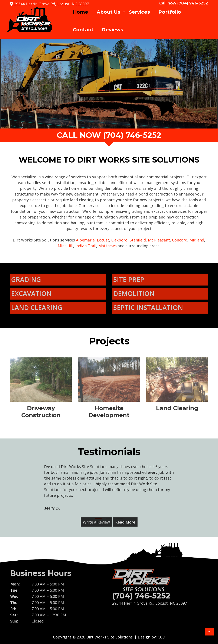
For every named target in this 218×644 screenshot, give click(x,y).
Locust (103, 240)
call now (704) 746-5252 (109, 135)
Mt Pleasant (159, 240)
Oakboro (119, 240)
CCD (161, 637)
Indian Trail (86, 246)
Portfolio (170, 12)
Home (80, 12)
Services (139, 12)
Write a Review (96, 520)
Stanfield (138, 240)
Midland (197, 240)
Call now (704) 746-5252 (184, 3)
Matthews (108, 246)
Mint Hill (65, 246)
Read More (125, 520)
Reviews (113, 30)
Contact (83, 30)
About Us (108, 12)
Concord (180, 240)
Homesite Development (109, 412)
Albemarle (85, 240)
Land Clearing (177, 408)
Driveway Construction (41, 412)
